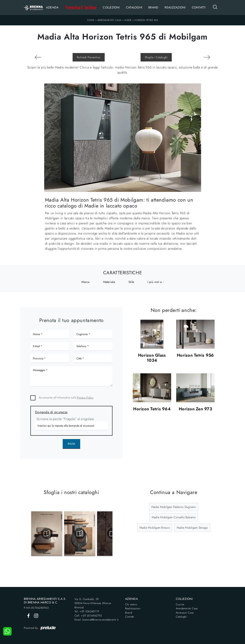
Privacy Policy (85, 398)
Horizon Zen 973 (195, 409)
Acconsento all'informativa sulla (66, 398)
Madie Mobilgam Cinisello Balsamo (174, 517)
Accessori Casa (185, 613)
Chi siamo (131, 604)
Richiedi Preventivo (89, 57)
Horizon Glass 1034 (152, 358)
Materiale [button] (109, 282)
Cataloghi (134, 7)
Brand (153, 7)
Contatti (199, 7)
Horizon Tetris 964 (152, 409)
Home (91, 20)
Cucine (180, 604)
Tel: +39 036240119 (87, 611)
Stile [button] (131, 282)
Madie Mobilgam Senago (192, 528)
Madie (128, 20)
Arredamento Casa (110, 20)
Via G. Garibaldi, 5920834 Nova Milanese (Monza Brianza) (93, 603)
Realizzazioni (175, 7)
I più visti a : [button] (156, 282)
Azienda (52, 7)
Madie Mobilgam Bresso (155, 528)
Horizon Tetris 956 (195, 355)
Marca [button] (85, 282)
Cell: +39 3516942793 (88, 616)
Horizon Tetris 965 (146, 20)
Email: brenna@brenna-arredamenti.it (97, 620)
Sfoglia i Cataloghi (156, 57)
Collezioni (111, 7)
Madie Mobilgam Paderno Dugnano (174, 507)
